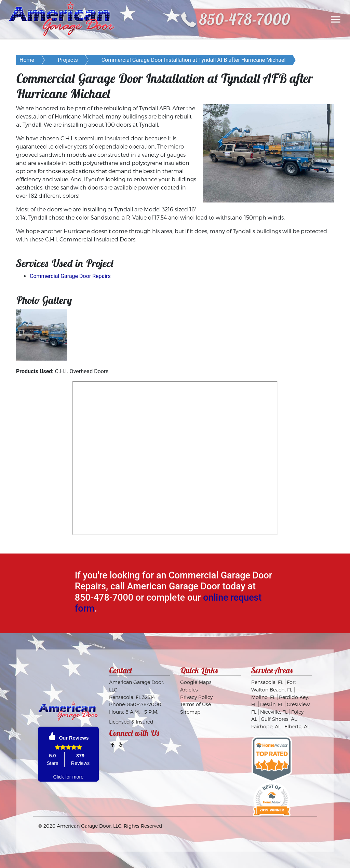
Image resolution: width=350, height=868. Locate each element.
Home (27, 60)
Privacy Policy (196, 697)
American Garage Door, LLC (89, 826)
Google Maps (196, 682)
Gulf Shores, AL (279, 719)
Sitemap (190, 712)
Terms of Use (196, 704)
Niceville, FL (274, 712)
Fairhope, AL (266, 726)
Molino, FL (263, 697)
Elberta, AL (297, 726)
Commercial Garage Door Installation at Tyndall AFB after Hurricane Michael (194, 60)
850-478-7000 (245, 19)
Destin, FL (272, 704)
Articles (189, 690)
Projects (68, 60)
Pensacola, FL (267, 682)
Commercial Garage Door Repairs (70, 276)
